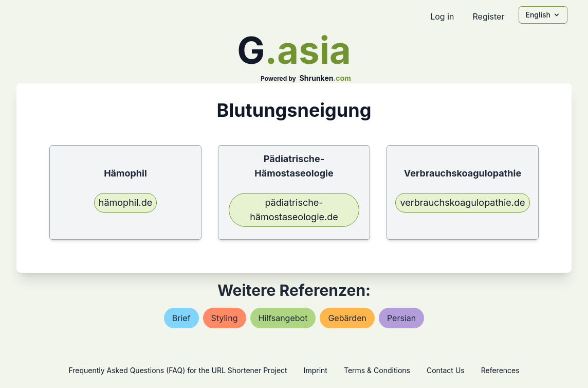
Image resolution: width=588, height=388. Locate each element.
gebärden (347, 318)
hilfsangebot (283, 318)
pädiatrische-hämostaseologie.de (294, 210)
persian (401, 318)
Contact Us (446, 370)
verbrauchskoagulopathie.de (462, 202)
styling (225, 318)
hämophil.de (125, 202)
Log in (442, 16)
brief (181, 318)
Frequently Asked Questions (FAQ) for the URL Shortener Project (178, 370)
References (500, 370)
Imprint (316, 370)
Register (488, 16)
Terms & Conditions (377, 370)
